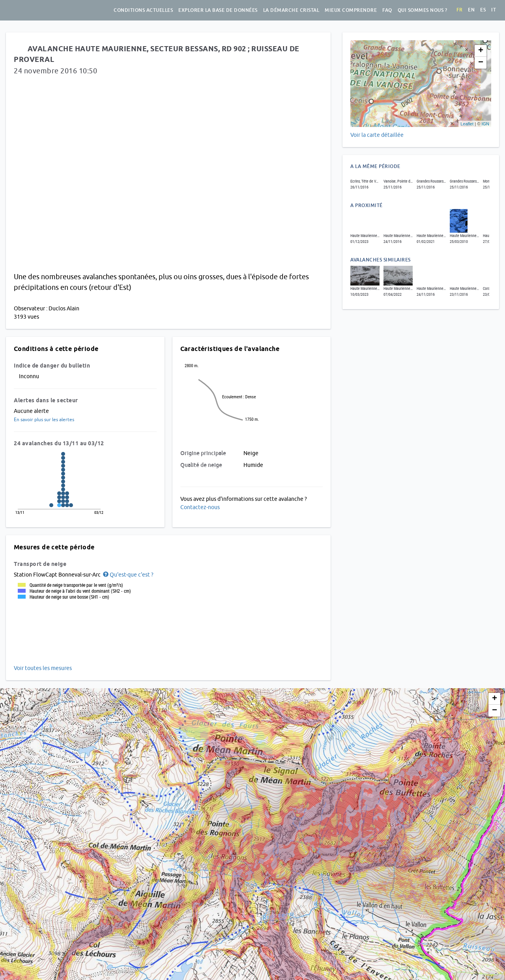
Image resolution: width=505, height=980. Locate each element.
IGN (485, 124)
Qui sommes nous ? (423, 10)
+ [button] (481, 51)
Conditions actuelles (143, 10)
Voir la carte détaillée (377, 135)
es (483, 10)
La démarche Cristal (291, 10)
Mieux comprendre (351, 10)
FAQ (387, 10)
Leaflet (467, 124)
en (471, 10)
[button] (128, 575)
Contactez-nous (200, 507)
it (494, 10)
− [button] (481, 63)
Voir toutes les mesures (43, 668)
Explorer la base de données (218, 10)
